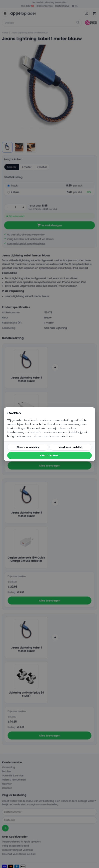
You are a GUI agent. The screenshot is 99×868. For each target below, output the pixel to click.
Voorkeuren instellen (71, 447)
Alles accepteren (50, 455)
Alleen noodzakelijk (28, 447)
